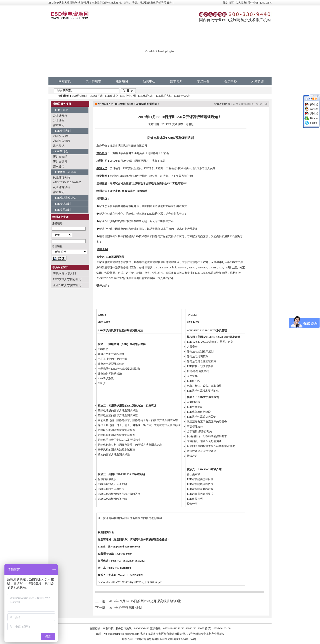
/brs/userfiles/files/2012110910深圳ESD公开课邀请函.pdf (130, 582)
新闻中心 (149, 81)
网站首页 (65, 81)
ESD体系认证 (146, 96)
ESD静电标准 (182, 96)
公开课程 (59, 120)
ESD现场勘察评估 (65, 198)
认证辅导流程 (62, 187)
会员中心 (230, 81)
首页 (236, 104)
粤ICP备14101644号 (185, 639)
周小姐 (314, 113)
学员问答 (203, 81)
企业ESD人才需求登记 (67, 285)
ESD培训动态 (80, 96)
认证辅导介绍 (62, 177)
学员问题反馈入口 (64, 273)
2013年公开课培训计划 (125, 608)
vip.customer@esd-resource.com (122, 634)
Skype (314, 123)
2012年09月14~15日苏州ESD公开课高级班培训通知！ (148, 601)
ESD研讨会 (111, 96)
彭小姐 (314, 105)
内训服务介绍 (62, 136)
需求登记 (59, 125)
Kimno (314, 118)
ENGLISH (266, 3)
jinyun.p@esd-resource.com (124, 547)
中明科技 (108, 628)
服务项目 (122, 81)
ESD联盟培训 (63, 210)
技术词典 (176, 81)
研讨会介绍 (60, 157)
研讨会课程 (60, 162)
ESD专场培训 (63, 204)
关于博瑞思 (93, 81)
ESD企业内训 (128, 96)
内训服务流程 (62, 141)
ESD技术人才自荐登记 (67, 279)
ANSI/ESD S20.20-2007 (67, 182)
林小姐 (314, 109)
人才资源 (258, 81)
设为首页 (228, 3)
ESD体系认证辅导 (65, 172)
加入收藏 (241, 3)
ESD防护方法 (164, 96)
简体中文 (253, 3)
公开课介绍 (60, 115)
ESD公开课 (96, 96)
